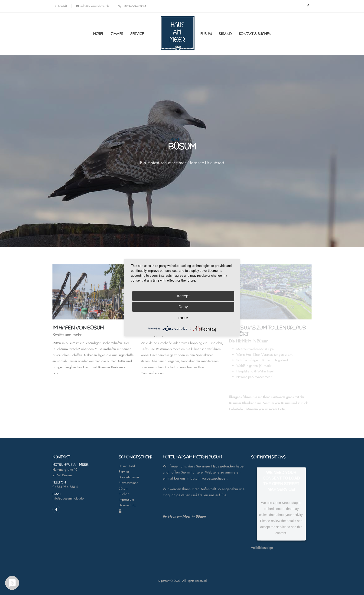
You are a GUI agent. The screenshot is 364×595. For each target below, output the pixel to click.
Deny (183, 307)
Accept (183, 296)
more (183, 318)
